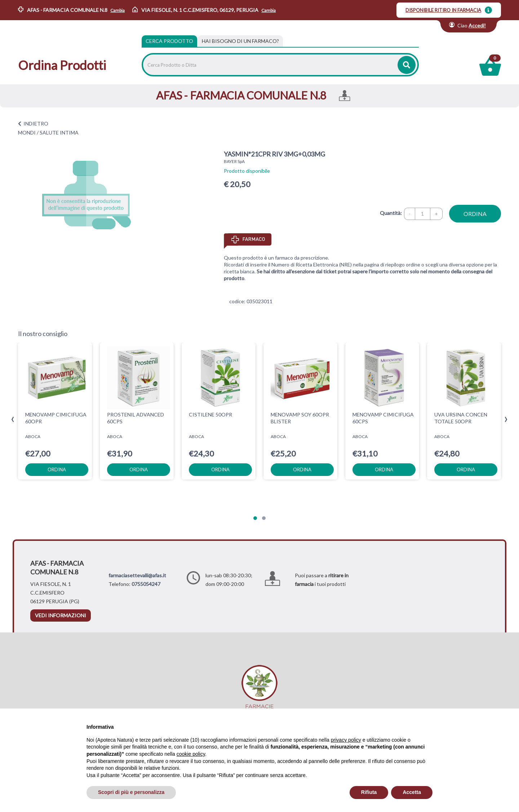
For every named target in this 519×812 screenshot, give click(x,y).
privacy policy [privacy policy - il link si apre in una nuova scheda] (346, 740)
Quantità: (391, 213)
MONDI (27, 133)
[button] (255, 518)
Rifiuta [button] (369, 792)
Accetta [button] (412, 792)
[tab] (240, 41)
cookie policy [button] (191, 754)
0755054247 (146, 584)
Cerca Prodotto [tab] (169, 41)
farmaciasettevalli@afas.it (137, 575)
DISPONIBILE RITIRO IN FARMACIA (443, 10)
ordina (475, 214)
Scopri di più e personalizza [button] (131, 792)
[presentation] (13, 420)
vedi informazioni (61, 615)
